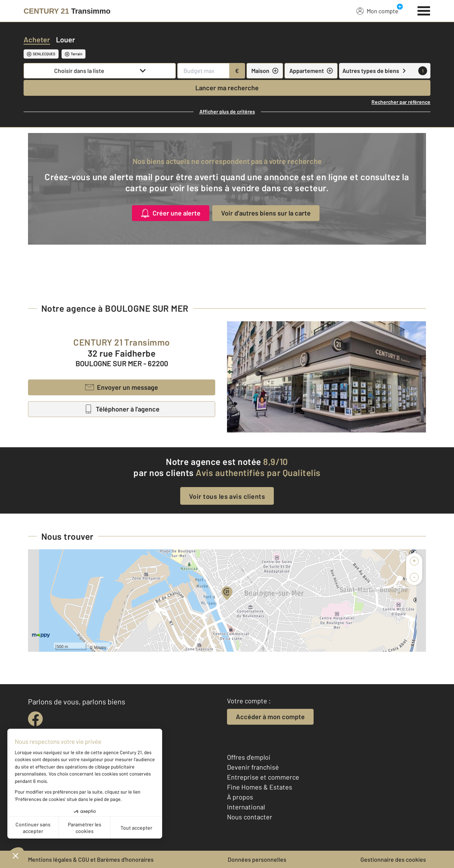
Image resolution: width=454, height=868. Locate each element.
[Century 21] (67, 11)
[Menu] (424, 10)
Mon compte (377, 11)
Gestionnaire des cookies (393, 859)
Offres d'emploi (249, 757)
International (246, 807)
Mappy (100, 647)
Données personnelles (257, 859)
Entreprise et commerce (263, 777)
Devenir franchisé (253, 767)
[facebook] (35, 719)
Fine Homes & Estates (260, 787)
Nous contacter (250, 817)
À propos (240, 797)
